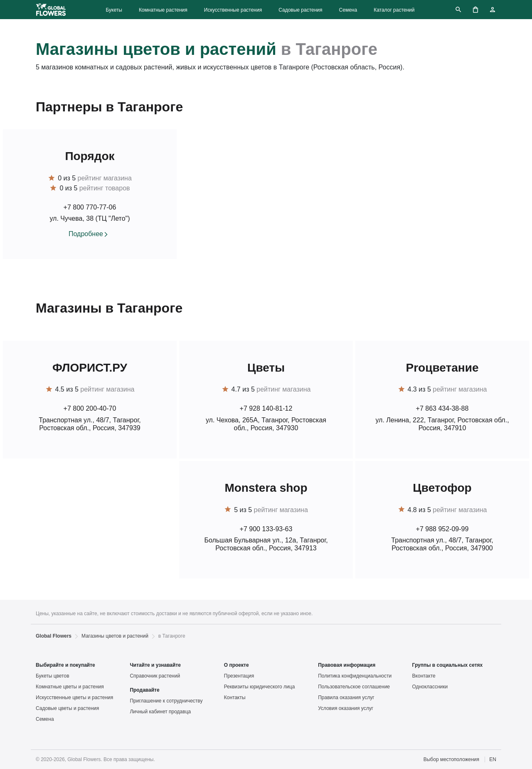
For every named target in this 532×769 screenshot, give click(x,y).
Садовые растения (300, 10)
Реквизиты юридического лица (260, 687)
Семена (348, 10)
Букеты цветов (53, 676)
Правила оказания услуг (346, 698)
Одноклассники (430, 687)
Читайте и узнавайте (155, 665)
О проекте (236, 665)
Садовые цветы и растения (67, 708)
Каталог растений (394, 10)
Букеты (114, 10)
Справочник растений (155, 676)
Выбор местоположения (451, 759)
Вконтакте (424, 676)
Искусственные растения (233, 10)
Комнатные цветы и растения (70, 687)
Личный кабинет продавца (160, 712)
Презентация (239, 676)
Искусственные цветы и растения (74, 698)
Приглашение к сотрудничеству (166, 701)
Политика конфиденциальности (355, 676)
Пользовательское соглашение (354, 687)
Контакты (235, 698)
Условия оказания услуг (346, 708)
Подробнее (86, 234)
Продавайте (144, 690)
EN (493, 759)
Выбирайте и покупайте (65, 665)
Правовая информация (347, 665)
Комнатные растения (163, 10)
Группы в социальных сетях (448, 665)
